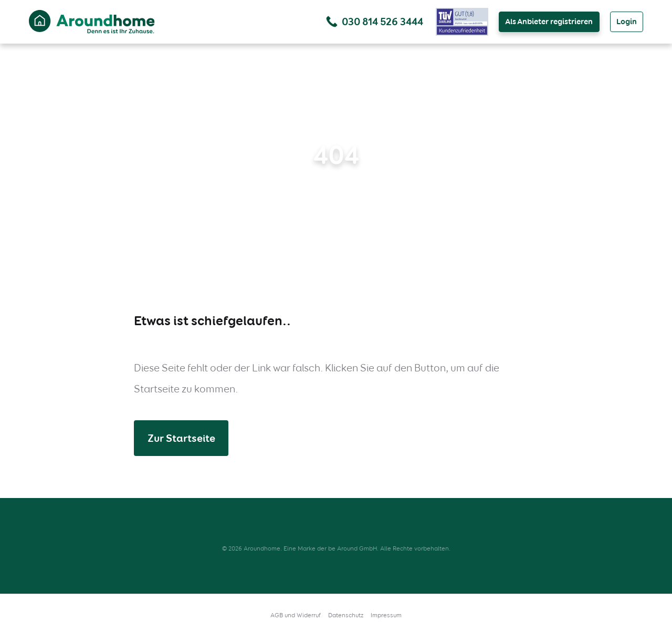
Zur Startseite (181, 438)
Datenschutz (346, 615)
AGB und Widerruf (296, 615)
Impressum (386, 615)
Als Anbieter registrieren (549, 22)
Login (627, 22)
